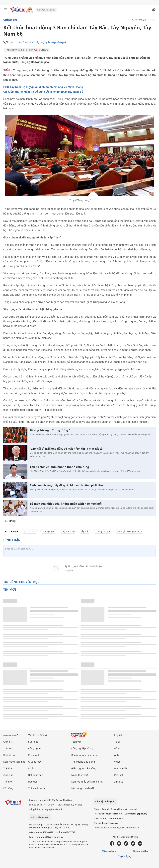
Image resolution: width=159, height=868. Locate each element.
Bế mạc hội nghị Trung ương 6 (50, 430)
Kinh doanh (10, 755)
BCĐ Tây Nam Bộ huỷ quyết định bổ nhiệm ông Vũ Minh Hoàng (43, 87)
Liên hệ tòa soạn (40, 817)
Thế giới (8, 782)
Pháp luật (34, 755)
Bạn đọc (33, 782)
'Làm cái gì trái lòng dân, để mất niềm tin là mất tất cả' (67, 449)
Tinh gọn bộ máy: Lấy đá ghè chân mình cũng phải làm (66, 485)
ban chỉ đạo (29, 531)
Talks (117, 742)
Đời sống (8, 788)
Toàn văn (76, 742)
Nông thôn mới (80, 775)
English (118, 735)
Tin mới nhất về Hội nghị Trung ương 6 (40, 42)
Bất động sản (36, 775)
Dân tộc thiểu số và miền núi (87, 782)
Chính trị (10, 20)
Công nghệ (34, 748)
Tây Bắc (85, 531)
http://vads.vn (110, 823)
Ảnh (117, 755)
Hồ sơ (117, 748)
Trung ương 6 (103, 531)
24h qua (119, 782)
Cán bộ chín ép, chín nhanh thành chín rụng (59, 467)
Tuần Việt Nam (37, 788)
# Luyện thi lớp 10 (46, 10)
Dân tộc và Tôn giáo (14, 762)
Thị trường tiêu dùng (83, 762)
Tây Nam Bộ (68, 531)
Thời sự (7, 748)
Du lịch (32, 768)
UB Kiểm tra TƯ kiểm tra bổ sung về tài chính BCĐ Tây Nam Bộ (43, 92)
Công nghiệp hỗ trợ (82, 748)
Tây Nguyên (49, 531)
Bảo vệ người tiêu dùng (84, 755)
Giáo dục (8, 775)
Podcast (119, 775)
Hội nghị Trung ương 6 (130, 531)
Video (117, 762)
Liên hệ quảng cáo (105, 801)
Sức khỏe (33, 742)
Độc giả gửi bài (141, 851)
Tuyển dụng (125, 856)
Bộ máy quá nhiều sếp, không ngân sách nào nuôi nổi (66, 504)
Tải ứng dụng (109, 851)
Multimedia (121, 768)
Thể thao (8, 768)
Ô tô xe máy (35, 762)
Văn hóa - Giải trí (38, 735)
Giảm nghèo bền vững (84, 768)
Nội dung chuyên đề (83, 788)
